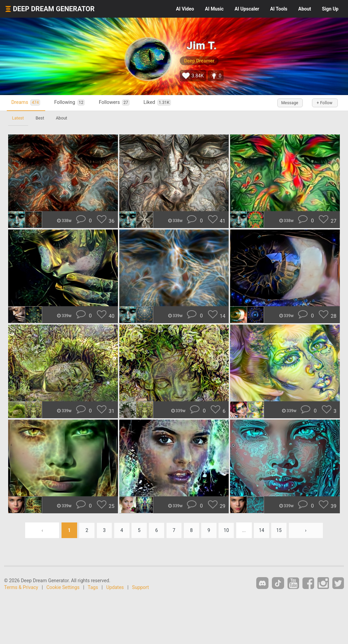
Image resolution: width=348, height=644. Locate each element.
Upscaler (247, 9)
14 (263, 530)
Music (214, 9)
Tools (279, 9)
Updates (115, 587)
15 (281, 530)
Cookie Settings (63, 587)
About (304, 9)
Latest (18, 118)
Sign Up (330, 9)
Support (141, 587)
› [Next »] (308, 530)
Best (41, 118)
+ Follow (324, 103)
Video (185, 9)
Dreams (27, 103)
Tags (93, 587)
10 (228, 530)
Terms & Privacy (21, 587)
